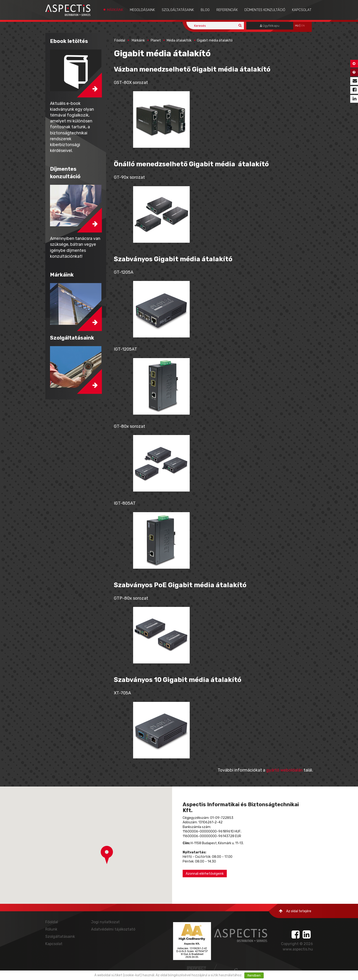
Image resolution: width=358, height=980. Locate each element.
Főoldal (120, 40)
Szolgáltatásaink (178, 10)
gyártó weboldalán (284, 770)
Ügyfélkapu (270, 26)
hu (297, 26)
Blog (205, 10)
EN (303, 26)
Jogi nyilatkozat (105, 922)
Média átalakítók (179, 40)
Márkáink (115, 10)
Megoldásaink (142, 10)
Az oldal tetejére (295, 911)
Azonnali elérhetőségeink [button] (205, 874)
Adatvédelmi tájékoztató (113, 929)
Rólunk (51, 929)
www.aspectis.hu (298, 949)
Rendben (254, 975)
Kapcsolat (302, 10)
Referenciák (227, 10)
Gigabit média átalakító (215, 40)
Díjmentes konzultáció (265, 10)
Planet (156, 40)
